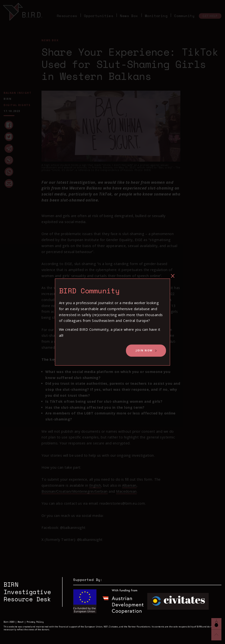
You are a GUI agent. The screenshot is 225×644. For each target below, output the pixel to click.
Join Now (144, 350)
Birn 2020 (9, 622)
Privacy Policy (35, 622)
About (21, 622)
